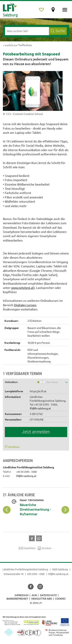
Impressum (22, 595)
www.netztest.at (22, 288)
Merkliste (14, 447)
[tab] (36, 383)
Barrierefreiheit (17, 598)
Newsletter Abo (42, 598)
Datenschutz (48, 595)
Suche (58, 31)
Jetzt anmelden (36, 432)
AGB (34, 595)
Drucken (44, 548)
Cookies (60, 598)
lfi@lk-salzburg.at (40, 408)
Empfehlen (27, 548)
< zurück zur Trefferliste (17, 45)
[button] (36, 383)
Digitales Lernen (25, 305)
